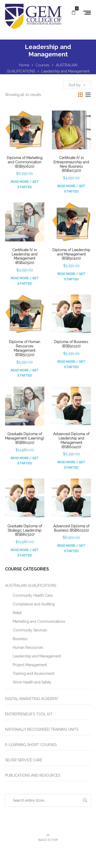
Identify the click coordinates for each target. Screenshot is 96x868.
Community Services (30, 630)
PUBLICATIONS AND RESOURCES (33, 775)
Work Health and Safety (32, 682)
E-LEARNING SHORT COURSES (31, 745)
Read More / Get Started (25, 182)
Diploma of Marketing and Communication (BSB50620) (25, 162)
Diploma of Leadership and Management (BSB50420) (71, 254)
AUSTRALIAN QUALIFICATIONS (31, 585)
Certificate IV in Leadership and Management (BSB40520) (25, 256)
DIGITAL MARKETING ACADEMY (32, 699)
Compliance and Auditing (34, 604)
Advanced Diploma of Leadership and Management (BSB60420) (71, 440)
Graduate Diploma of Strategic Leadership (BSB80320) (25, 530)
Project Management (30, 665)
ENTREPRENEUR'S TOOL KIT (29, 714)
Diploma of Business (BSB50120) (71, 344)
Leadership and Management (37, 656)
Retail (17, 613)
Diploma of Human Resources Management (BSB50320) (25, 348)
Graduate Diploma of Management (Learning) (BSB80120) (25, 438)
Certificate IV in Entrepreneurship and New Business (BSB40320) (71, 164)
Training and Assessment (33, 674)
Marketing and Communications (39, 621)
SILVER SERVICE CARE (24, 760)
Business (20, 639)
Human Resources (28, 647)
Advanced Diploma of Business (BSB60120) (71, 528)
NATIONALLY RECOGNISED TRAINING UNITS (42, 729)
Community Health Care (33, 595)
